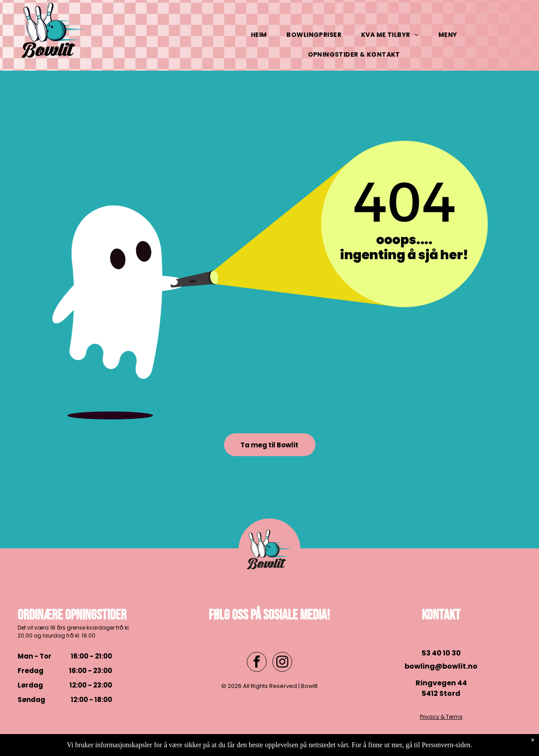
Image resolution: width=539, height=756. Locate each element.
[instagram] (282, 663)
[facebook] (257, 663)
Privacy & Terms (441, 717)
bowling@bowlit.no (441, 666)
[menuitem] (262, 35)
